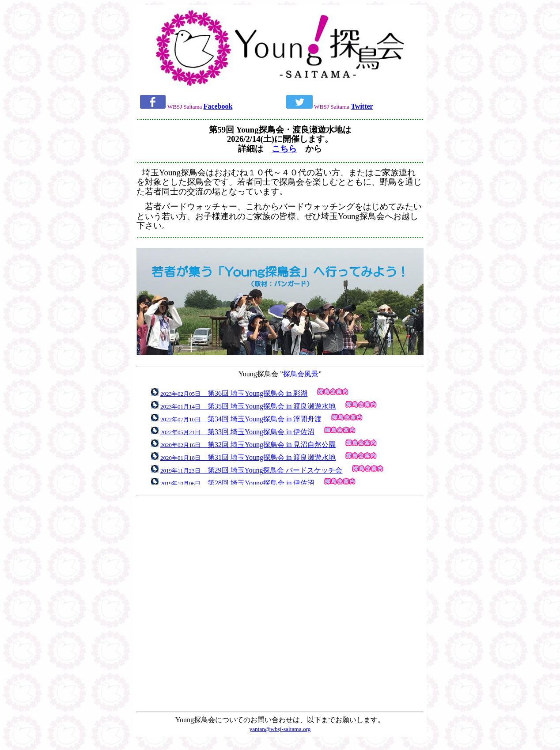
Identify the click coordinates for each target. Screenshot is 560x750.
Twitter (362, 106)
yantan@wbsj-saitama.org (280, 729)
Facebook (218, 106)
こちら (284, 149)
